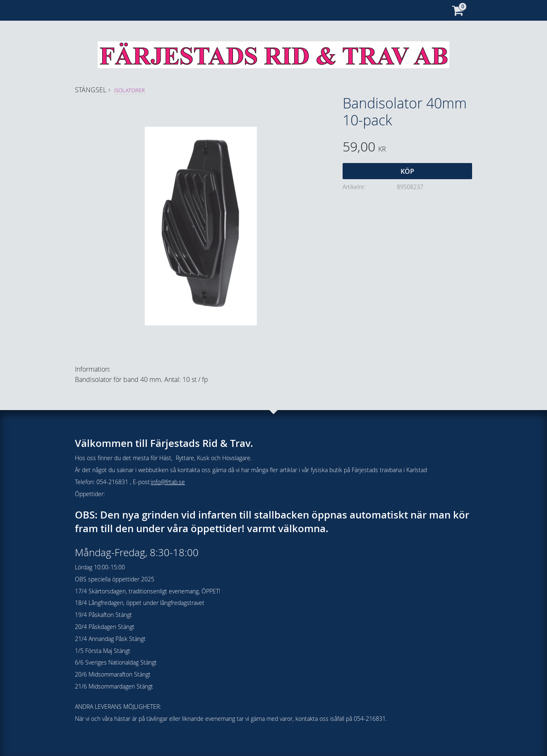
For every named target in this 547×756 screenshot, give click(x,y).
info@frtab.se (168, 482)
